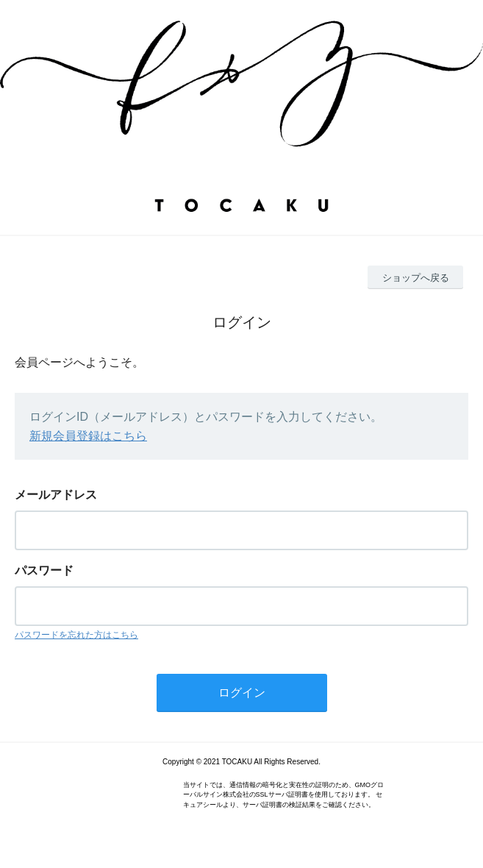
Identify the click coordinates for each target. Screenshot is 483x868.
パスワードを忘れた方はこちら (76, 635)
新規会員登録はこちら (88, 436)
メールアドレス (56, 495)
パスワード (44, 570)
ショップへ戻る (416, 278)
